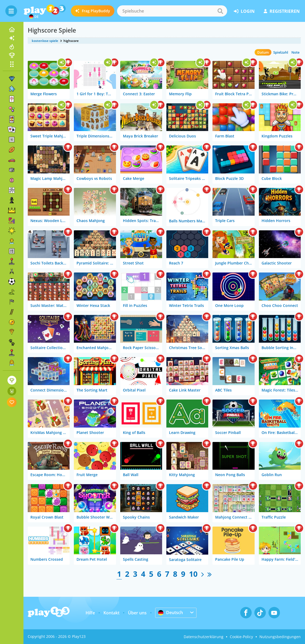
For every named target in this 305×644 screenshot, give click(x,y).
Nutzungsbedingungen (280, 637)
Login (244, 11)
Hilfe (90, 613)
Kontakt (111, 613)
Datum (263, 52)
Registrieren (282, 11)
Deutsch (170, 613)
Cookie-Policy (241, 637)
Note (295, 52)
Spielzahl (281, 52)
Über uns (137, 613)
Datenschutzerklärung (204, 637)
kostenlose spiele (45, 41)
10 (193, 574)
